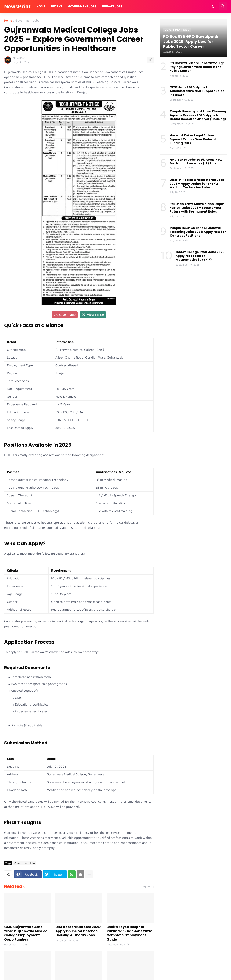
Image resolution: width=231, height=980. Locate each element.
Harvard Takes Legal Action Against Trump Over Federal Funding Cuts (193, 139)
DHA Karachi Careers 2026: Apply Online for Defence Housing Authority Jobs (78, 931)
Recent (57, 6)
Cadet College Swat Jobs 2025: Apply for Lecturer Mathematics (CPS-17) (200, 256)
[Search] (223, 6)
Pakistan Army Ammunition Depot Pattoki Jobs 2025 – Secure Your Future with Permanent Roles (197, 208)
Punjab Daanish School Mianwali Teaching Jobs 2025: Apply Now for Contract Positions (198, 232)
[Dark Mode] (213, 6)
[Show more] (89, 874)
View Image (93, 315)
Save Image (65, 315)
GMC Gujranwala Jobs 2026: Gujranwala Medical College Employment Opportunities (26, 933)
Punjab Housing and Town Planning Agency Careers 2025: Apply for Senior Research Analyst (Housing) (198, 115)
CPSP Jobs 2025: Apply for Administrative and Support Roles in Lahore (197, 91)
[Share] (150, 60)
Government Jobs (82, 6)
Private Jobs (112, 6)
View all (148, 887)
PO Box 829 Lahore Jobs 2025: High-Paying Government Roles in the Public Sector (198, 67)
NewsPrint (17, 6)
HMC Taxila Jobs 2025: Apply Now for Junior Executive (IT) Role (196, 161)
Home (41, 6)
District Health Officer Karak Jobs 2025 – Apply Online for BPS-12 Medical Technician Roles (197, 184)
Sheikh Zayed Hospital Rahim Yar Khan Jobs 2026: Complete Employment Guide (129, 933)
